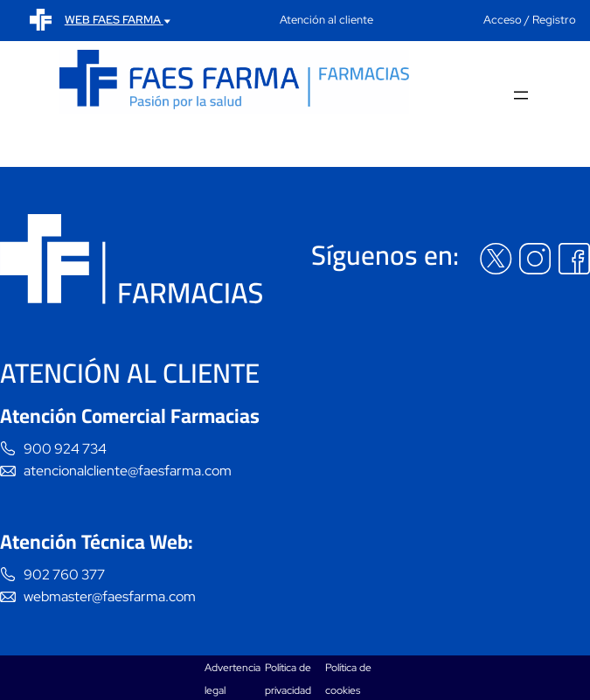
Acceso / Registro (530, 20)
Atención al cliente (326, 20)
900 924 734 (65, 449)
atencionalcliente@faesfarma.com (128, 471)
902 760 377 (64, 575)
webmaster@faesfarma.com (110, 596)
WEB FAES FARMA (118, 20)
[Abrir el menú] (521, 97)
